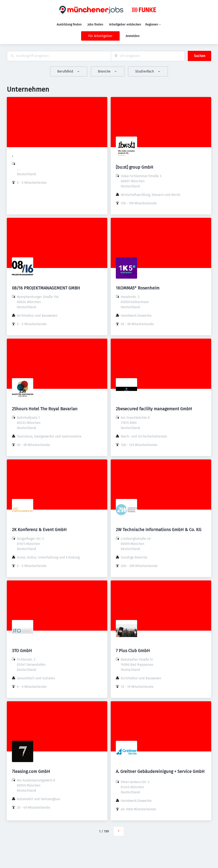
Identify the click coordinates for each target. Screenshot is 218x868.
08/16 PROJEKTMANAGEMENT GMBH (46, 288)
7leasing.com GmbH (31, 771)
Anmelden (133, 36)
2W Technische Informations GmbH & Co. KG (159, 530)
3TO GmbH (22, 651)
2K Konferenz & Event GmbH (39, 530)
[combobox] (59, 56)
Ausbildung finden (69, 25)
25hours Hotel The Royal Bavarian (45, 409)
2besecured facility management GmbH (154, 409)
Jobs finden (95, 25)
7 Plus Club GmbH (133, 651)
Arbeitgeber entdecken (125, 25)
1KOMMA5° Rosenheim (138, 288)
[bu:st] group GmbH (135, 167)
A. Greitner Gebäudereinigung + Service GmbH (160, 771)
